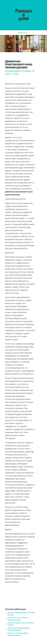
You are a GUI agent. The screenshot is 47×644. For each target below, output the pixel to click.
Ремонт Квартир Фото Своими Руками (21, 624)
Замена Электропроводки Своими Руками (19, 629)
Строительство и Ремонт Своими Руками (18, 619)
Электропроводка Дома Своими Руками (21, 614)
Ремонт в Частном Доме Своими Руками (18, 634)
